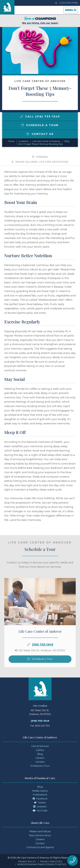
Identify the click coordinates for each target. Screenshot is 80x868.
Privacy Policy (27, 862)
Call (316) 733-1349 (40, 117)
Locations (23, 141)
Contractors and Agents (40, 847)
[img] (21, 116)
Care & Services (40, 746)
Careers (40, 758)
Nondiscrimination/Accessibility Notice (42, 864)
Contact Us (40, 134)
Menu (71, 11)
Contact (40, 762)
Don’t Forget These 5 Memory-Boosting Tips (40, 144)
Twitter (40, 803)
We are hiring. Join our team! (40, 21)
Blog (67, 141)
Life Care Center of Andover (46, 141)
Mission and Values (40, 831)
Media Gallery (40, 791)
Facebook (40, 799)
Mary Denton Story (40, 835)
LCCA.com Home (66, 3)
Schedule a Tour (40, 125)
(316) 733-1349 (43, 651)
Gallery (40, 750)
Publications (40, 795)
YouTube (40, 811)
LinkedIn (40, 807)
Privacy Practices (51, 862)
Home (11, 141)
